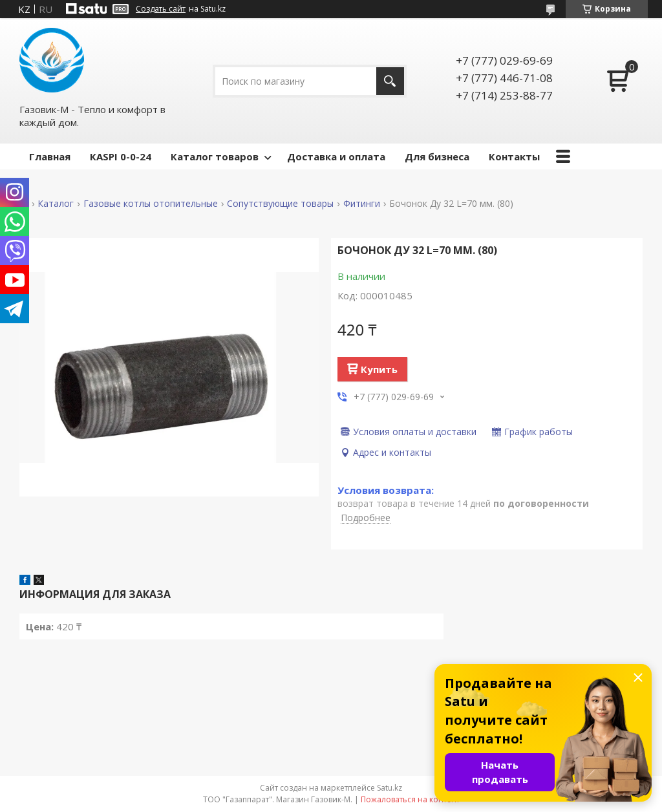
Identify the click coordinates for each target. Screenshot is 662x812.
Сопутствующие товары (280, 204)
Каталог (56, 204)
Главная (50, 156)
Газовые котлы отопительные (151, 204)
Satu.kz (390, 788)
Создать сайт (161, 9)
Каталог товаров (215, 156)
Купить (379, 369)
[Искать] (390, 81)
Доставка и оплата (336, 156)
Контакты (514, 156)
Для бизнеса (437, 156)
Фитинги (362, 204)
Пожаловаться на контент (410, 799)
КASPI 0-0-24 (121, 156)
